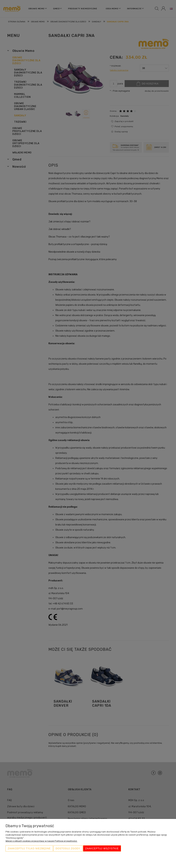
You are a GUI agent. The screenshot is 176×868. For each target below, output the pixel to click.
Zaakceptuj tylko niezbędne (29, 848)
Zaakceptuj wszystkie (102, 848)
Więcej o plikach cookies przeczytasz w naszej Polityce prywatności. (41, 841)
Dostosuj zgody (68, 848)
